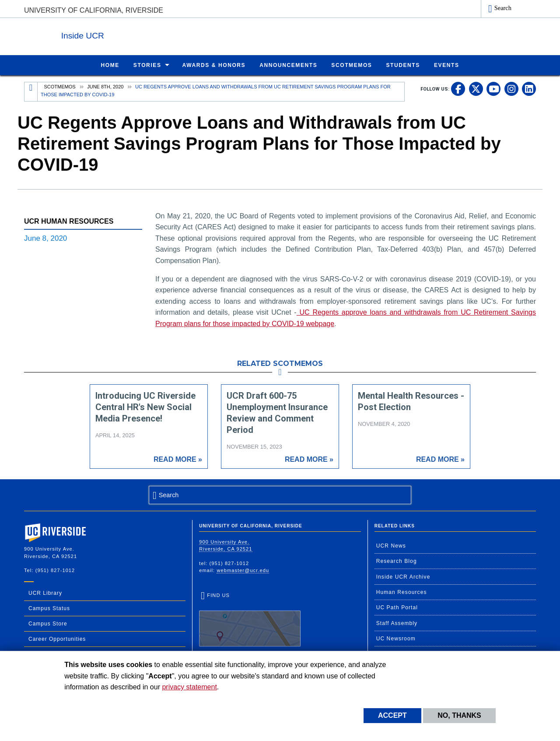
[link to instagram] (511, 88)
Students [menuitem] (403, 65)
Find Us (250, 619)
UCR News (391, 545)
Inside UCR (131, 34)
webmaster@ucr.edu (243, 570)
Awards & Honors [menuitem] (214, 65)
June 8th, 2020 (105, 86)
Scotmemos (60, 86)
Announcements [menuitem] (288, 65)
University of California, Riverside (94, 10)
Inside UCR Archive (403, 576)
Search (503, 8)
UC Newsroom (396, 638)
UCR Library (45, 593)
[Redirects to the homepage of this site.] (31, 91)
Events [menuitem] (447, 65)
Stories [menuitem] (147, 65)
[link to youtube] (493, 88)
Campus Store (48, 623)
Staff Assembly (397, 623)
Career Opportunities (57, 639)
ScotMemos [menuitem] (352, 65)
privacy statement (189, 687)
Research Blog (397, 561)
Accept (392, 715)
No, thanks (459, 715)
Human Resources (402, 592)
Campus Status (49, 608)
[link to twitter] (476, 88)
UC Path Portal (397, 607)
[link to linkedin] (529, 88)
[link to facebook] (458, 88)
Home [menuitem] (110, 65)
